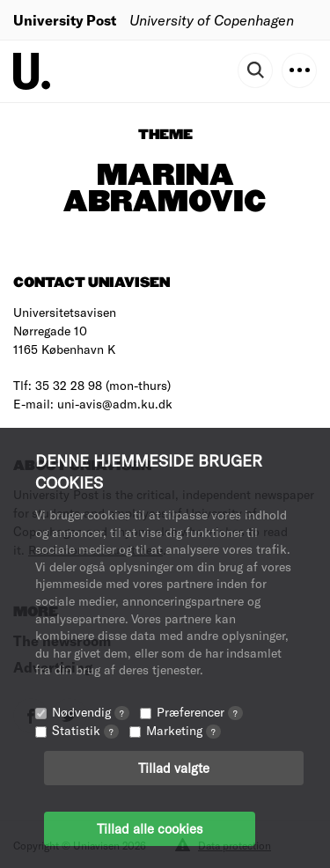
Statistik (85, 730)
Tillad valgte (174, 768)
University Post (65, 20)
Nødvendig (91, 712)
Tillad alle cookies (150, 828)
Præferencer (200, 712)
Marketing (183, 730)
